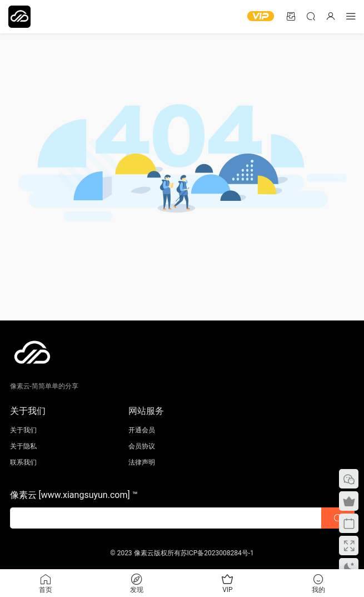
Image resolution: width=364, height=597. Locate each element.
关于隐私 (23, 446)
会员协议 (142, 446)
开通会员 (142, 430)
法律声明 (142, 462)
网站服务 (146, 411)
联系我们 (23, 462)
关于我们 (23, 430)
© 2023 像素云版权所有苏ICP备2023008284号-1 (182, 553)
